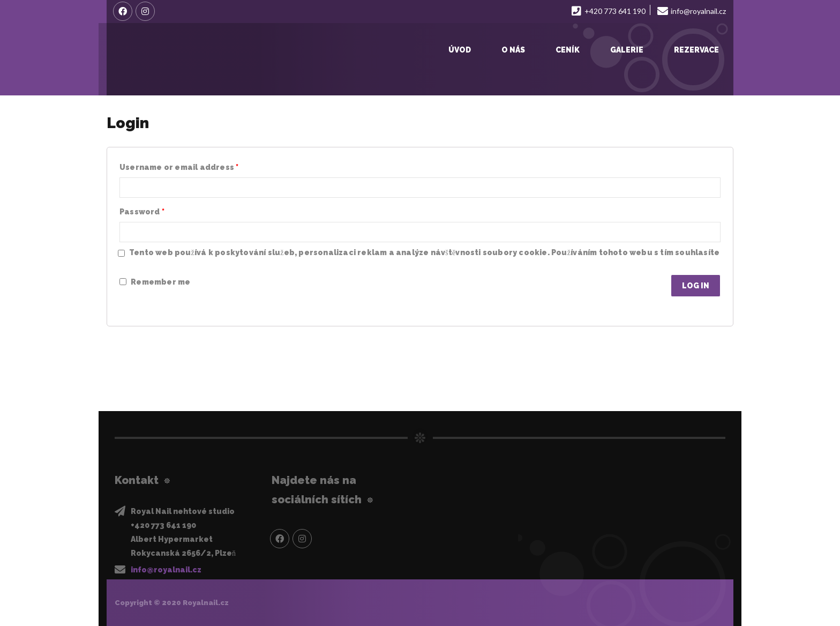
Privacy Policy (146, 265)
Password (142, 212)
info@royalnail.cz (166, 570)
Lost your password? (160, 303)
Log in (696, 286)
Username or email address (179, 167)
